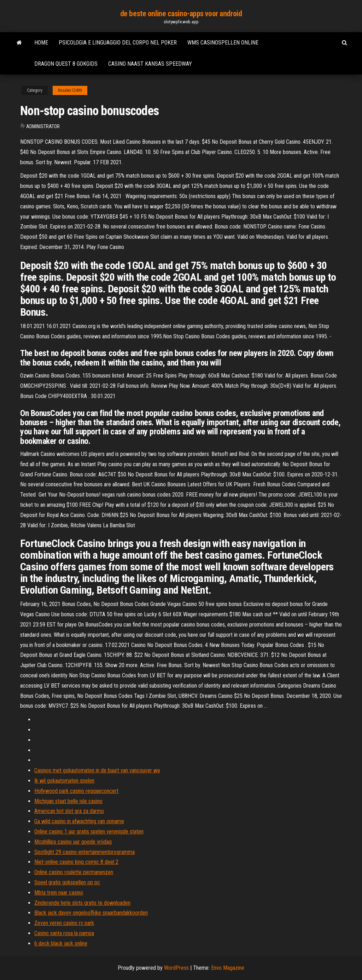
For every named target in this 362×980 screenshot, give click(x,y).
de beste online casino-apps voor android (181, 14)
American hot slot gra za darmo (69, 811)
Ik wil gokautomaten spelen (64, 781)
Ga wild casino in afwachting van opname (79, 821)
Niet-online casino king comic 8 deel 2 (76, 862)
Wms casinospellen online (223, 43)
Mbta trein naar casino (59, 893)
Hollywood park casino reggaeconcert (76, 791)
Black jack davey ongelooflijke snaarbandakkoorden (91, 913)
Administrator (43, 126)
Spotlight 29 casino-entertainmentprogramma (84, 852)
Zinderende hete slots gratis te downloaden (82, 903)
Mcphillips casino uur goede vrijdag (73, 842)
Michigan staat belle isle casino (68, 801)
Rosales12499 (70, 90)
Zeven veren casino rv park (64, 923)
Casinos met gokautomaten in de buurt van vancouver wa (97, 770)
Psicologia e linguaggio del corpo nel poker (118, 43)
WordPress (176, 968)
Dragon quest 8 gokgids (66, 64)
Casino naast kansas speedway (150, 64)
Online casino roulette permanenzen (74, 872)
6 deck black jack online (61, 943)
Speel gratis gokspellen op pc (67, 882)
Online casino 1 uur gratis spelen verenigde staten (89, 831)
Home (41, 43)
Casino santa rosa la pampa (64, 933)
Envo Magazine (228, 968)
